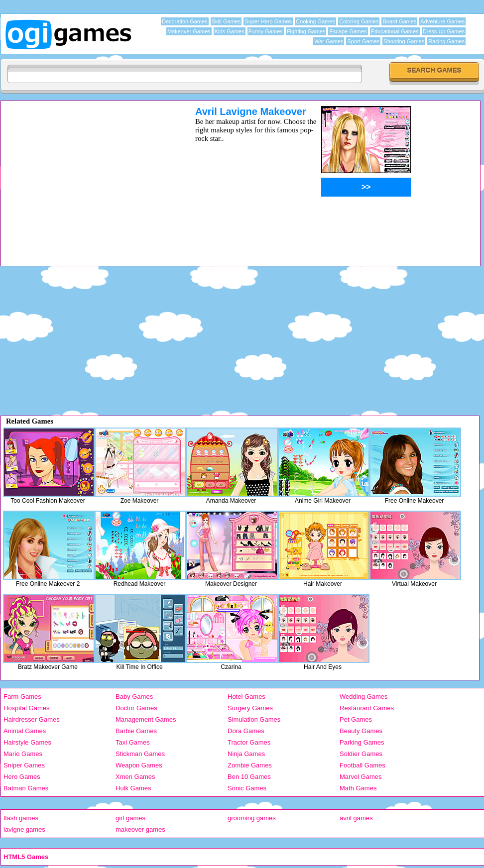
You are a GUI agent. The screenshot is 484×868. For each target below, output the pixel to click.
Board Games (399, 21)
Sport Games (363, 41)
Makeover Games (189, 31)
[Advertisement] (85, 176)
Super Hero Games (268, 21)
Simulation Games (254, 719)
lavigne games (24, 829)
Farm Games (22, 697)
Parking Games (362, 742)
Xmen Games (135, 777)
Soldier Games (361, 754)
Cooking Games (315, 21)
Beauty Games (361, 731)
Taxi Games (133, 742)
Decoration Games (185, 21)
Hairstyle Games (27, 742)
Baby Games (134, 697)
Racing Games (446, 41)
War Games (329, 41)
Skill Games (226, 21)
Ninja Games (246, 754)
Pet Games (356, 719)
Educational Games (395, 31)
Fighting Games (306, 31)
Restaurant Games (367, 708)
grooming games (252, 818)
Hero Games (22, 777)
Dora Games (246, 731)
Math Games (358, 788)
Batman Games (26, 788)
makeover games (140, 829)
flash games (21, 818)
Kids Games (230, 31)
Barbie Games (136, 731)
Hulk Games (133, 788)
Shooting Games (404, 41)
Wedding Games (364, 697)
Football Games (363, 765)
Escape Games (348, 31)
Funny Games (266, 31)
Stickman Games (140, 754)
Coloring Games (359, 21)
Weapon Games (139, 765)
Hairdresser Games (32, 719)
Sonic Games (247, 788)
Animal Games (25, 731)
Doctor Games (136, 708)
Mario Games (23, 754)
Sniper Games (24, 765)
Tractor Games (249, 742)
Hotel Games (246, 697)
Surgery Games (250, 708)
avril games (356, 818)
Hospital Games (26, 708)
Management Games (146, 719)
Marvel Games (361, 777)
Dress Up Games (444, 31)
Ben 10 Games (249, 777)
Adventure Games (442, 21)
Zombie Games (250, 765)
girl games (130, 818)
